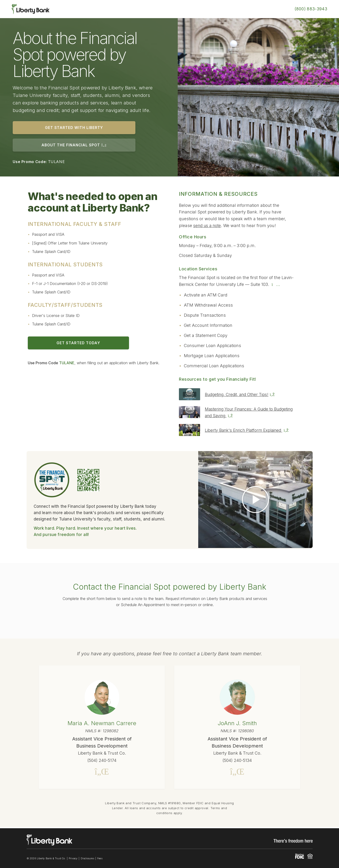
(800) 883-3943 (311, 9)
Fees (100, 860)
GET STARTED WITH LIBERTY (71, 128)
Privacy (73, 860)
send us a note (208, 226)
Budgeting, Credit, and (242, 395)
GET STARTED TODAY (74, 344)
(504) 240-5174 (102, 761)
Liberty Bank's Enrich (249, 431)
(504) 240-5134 (237, 761)
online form (170, 622)
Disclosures (87, 860)
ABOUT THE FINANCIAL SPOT (71, 145)
